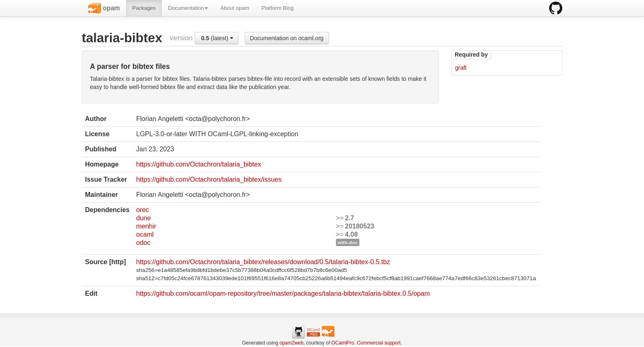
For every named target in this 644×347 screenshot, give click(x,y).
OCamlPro (343, 343)
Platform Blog (278, 8)
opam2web (292, 343)
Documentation (188, 8)
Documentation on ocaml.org (287, 38)
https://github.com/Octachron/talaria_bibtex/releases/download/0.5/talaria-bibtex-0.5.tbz (263, 262)
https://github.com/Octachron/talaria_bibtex (198, 164)
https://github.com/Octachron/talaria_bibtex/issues (209, 179)
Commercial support (379, 343)
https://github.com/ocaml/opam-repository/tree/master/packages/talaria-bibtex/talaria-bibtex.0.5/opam (283, 293)
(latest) (217, 38)
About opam (235, 8)
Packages (144, 8)
